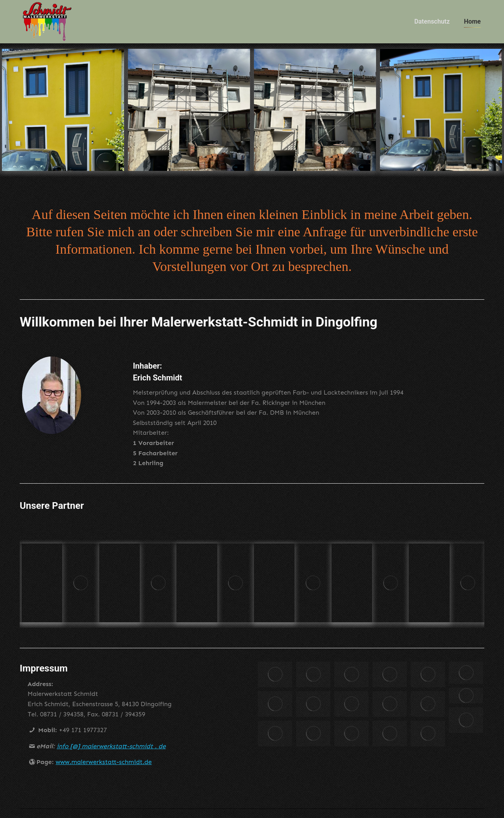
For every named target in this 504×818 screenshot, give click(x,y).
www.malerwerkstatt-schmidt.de (104, 778)
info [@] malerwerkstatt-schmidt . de (111, 762)
